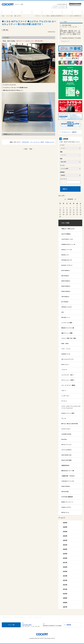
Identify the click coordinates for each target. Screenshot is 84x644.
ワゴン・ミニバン (66, 349)
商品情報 (17, 12)
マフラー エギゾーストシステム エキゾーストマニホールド (71, 407)
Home (3, 16)
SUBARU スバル (66, 354)
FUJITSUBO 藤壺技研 (67, 497)
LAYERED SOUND (66, 434)
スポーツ (64, 391)
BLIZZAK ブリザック (67, 265)
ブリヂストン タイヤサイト (60, 6)
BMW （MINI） (65, 344)
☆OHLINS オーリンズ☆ (68, 481)
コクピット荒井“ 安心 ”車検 (69, 338)
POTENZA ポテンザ (67, 260)
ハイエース (64, 370)
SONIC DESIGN (66, 486)
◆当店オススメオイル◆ (68, 328)
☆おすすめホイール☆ (67, 239)
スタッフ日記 (65, 223)
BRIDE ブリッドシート (67, 502)
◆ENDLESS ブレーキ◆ (68, 471)
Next (31, 149)
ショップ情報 (77, 12)
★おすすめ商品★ (66, 234)
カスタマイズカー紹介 (47, 12)
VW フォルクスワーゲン (68, 359)
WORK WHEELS (66, 291)
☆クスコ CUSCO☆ (66, 450)
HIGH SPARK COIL (66, 455)
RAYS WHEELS (66, 271)
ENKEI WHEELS (66, 286)
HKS (63, 312)
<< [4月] (65, 199)
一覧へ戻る (5, 30)
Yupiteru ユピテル (50, 142)
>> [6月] (75, 199)
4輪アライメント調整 (67, 333)
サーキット (64, 401)
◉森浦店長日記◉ (65, 465)
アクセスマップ (65, 41)
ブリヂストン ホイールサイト (60, 8)
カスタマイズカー (66, 429)
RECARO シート (66, 317)
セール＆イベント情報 (7, 12)
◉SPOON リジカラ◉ (66, 307)
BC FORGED (65, 302)
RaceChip (64, 439)
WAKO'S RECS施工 (67, 460)
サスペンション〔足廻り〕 (68, 380)
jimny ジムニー (65, 364)
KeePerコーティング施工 (68, 413)
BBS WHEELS (65, 276)
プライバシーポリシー (20, 617)
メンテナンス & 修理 (67, 323)
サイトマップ (38, 617)
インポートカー (65, 396)
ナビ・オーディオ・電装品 (37, 142)
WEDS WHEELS (66, 281)
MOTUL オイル (65, 512)
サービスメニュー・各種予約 (37, 12)
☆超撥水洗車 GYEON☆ (68, 476)
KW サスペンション (66, 445)
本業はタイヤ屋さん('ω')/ (68, 229)
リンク (30, 617)
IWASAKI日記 (26, 142)
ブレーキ (64, 418)
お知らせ (27, 12)
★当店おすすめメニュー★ (68, 244)
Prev (26, 149)
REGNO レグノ (65, 255)
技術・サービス (67, 12)
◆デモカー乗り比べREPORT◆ (69, 424)
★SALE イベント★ (66, 250)
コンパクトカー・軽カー (68, 375)
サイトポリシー (7, 617)
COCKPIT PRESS (62, 4)
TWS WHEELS (65, 297)
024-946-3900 (27, 625)
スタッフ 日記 (57, 12)
